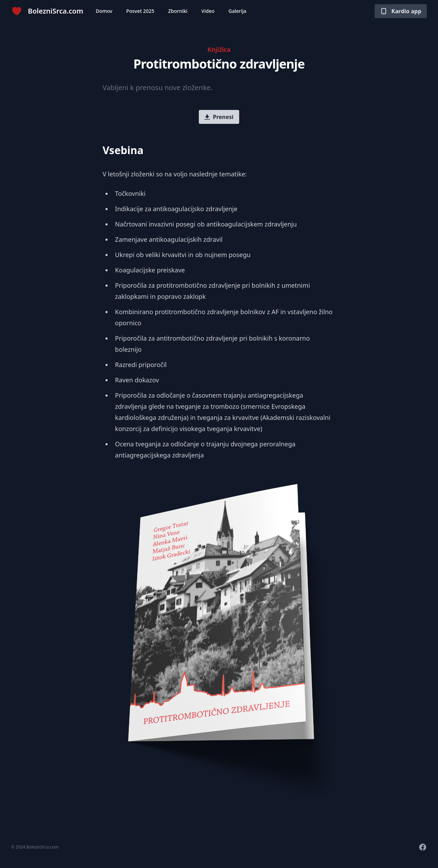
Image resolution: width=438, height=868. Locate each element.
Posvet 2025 (140, 11)
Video (208, 11)
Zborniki (178, 11)
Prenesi (219, 117)
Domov (104, 11)
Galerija (237, 11)
